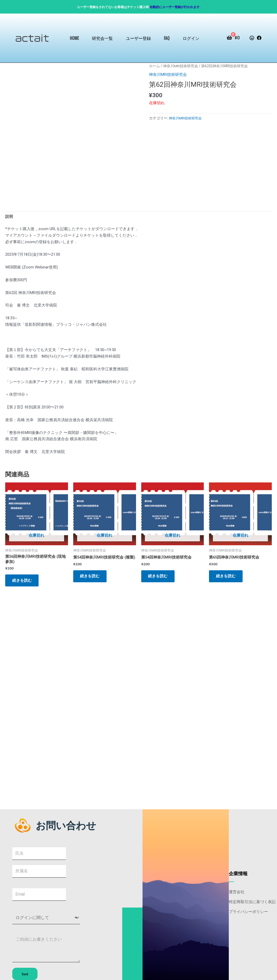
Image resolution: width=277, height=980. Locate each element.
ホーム (155, 66)
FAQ (167, 38)
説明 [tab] (9, 217)
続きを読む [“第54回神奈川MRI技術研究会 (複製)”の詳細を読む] (91, 581)
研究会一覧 (102, 38)
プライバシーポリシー (248, 910)
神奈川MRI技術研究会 (181, 66)
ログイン (191, 38)
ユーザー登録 (138, 38)
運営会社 (237, 891)
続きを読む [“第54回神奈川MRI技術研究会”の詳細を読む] (159, 577)
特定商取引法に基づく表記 (252, 901)
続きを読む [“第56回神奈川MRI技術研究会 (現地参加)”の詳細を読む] (23, 581)
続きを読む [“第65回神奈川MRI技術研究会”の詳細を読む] (227, 577)
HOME (74, 38)
